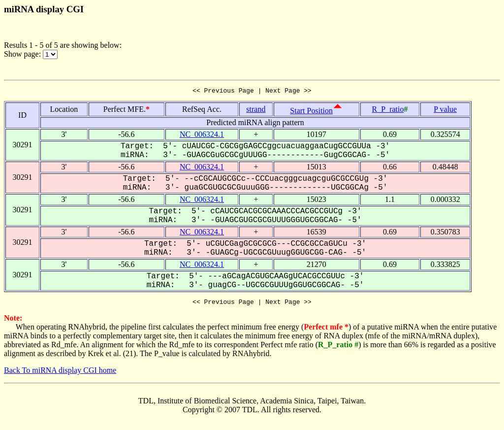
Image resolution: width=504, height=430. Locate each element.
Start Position (311, 112)
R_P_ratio (388, 111)
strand (256, 111)
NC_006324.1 (202, 136)
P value (445, 111)
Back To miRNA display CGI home (60, 373)
